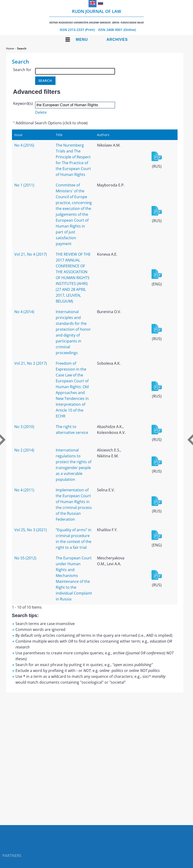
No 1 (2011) (24, 185)
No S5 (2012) (25, 558)
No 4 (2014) (24, 312)
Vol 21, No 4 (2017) (31, 254)
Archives (117, 40)
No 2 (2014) (24, 450)
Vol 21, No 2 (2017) (31, 363)
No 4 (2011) (24, 490)
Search (22, 48)
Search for (22, 70)
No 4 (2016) (24, 145)
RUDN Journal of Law (96, 16)
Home (10, 48)
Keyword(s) (23, 103)
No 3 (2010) (24, 427)
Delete (41, 112)
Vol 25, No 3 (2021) (31, 530)
